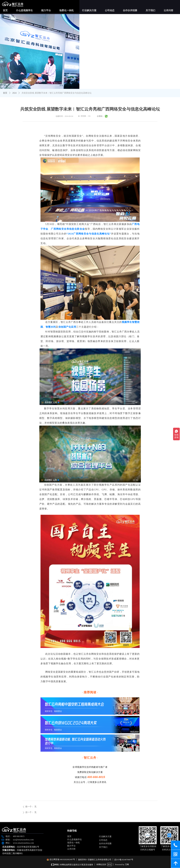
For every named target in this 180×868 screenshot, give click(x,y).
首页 (5, 93)
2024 (14, 93)
